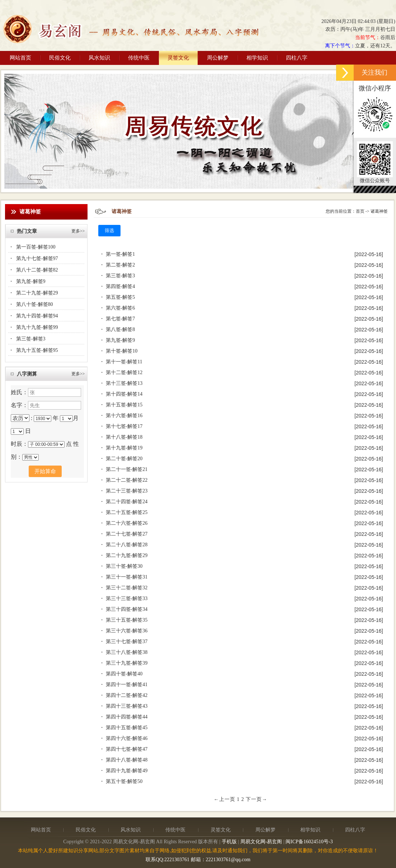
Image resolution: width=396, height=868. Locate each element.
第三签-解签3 (31, 339)
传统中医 (139, 58)
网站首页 (20, 58)
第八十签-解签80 (35, 304)
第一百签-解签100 (36, 247)
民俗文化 (60, 58)
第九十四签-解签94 (37, 316)
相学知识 (257, 58)
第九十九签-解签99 (37, 327)
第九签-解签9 (31, 281)
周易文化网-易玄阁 (261, 842)
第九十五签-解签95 (37, 350)
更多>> (78, 231)
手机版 (229, 842)
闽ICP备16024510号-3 (309, 842)
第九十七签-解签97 (37, 258)
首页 (360, 211)
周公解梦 (218, 58)
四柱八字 (297, 58)
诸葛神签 (379, 211)
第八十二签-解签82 (37, 270)
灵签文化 (178, 58)
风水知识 (99, 58)
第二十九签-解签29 (37, 293)
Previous (10, 130)
